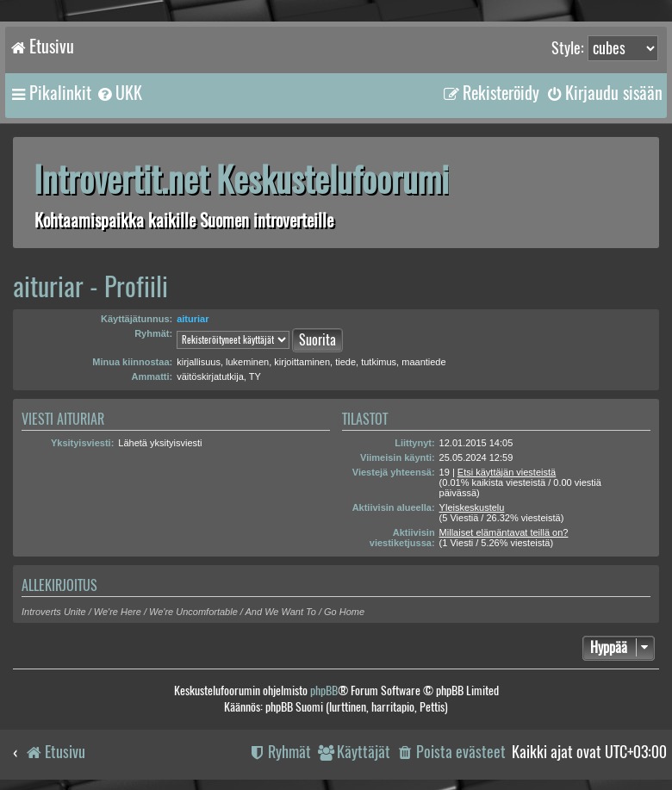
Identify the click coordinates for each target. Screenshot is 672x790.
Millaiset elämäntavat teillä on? (504, 532)
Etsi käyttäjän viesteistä (507, 472)
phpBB (324, 690)
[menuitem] (119, 93)
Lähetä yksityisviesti (160, 443)
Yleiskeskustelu (472, 507)
